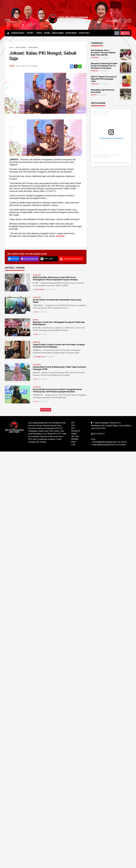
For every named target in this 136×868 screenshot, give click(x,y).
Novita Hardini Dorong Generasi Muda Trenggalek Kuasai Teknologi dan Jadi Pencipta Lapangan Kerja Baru (57, 391)
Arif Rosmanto (40, 289)
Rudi (36, 334)
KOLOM (93, 95)
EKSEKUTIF (37, 342)
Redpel (12, 66)
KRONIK (36, 320)
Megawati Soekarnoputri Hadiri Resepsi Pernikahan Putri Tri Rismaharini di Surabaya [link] (104, 66)
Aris (36, 312)
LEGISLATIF (37, 275)
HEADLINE (94, 58)
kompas (60, 236)
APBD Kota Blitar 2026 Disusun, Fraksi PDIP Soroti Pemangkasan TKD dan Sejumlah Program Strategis (55, 279)
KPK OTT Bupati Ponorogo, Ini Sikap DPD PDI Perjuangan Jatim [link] (104, 79)
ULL (36, 379)
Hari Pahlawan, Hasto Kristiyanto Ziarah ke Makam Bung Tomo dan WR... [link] (103, 53)
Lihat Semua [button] (46, 410)
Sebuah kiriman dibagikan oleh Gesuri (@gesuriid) (111, 163)
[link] (11, 47)
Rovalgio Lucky (40, 357)
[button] (125, 33)
